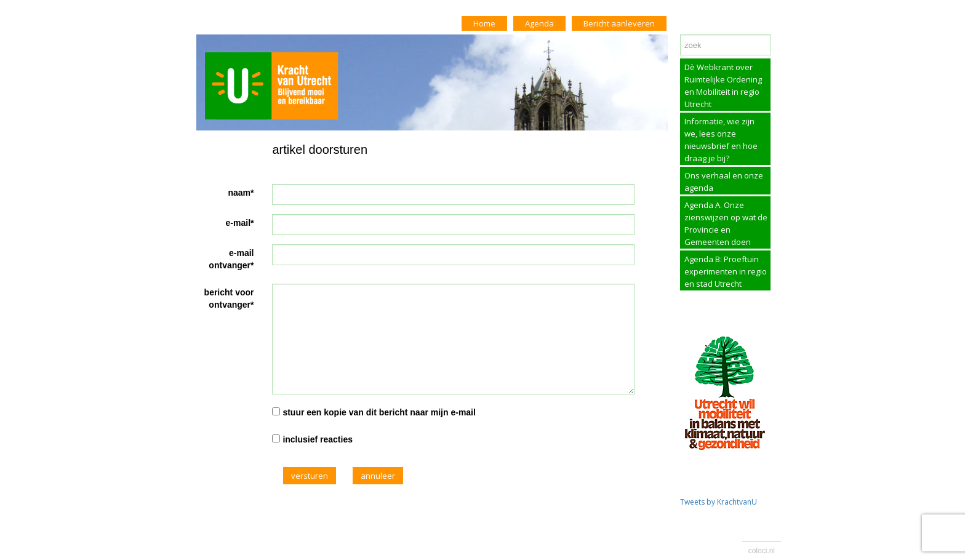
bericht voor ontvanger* (229, 298)
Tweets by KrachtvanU (719, 502)
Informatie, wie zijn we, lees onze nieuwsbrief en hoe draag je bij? (721, 140)
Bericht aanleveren (619, 23)
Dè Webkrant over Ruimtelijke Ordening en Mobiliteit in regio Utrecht (723, 86)
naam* (241, 193)
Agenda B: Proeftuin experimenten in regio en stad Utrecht (726, 271)
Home (484, 23)
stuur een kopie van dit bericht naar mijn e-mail (379, 412)
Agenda (539, 23)
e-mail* (240, 223)
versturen (310, 476)
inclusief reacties (318, 439)
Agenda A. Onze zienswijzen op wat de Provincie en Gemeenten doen (726, 223)
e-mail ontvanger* (231, 259)
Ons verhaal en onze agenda (724, 182)
